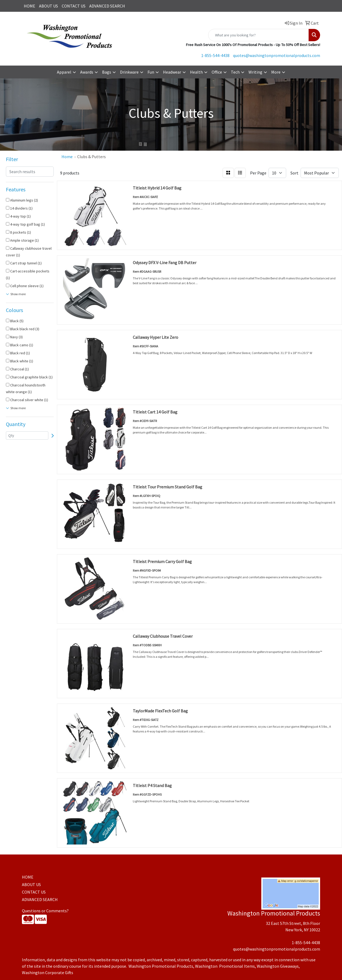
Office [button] (217, 72)
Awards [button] (87, 72)
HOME (30, 6)
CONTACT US (74, 6)
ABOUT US (48, 6)
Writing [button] (255, 72)
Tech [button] (235, 72)
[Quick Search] (259, 35)
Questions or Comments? (45, 911)
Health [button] (196, 72)
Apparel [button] (64, 72)
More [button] (276, 72)
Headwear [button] (172, 72)
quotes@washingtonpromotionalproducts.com (277, 55)
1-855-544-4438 (215, 55)
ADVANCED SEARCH (107, 6)
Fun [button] (151, 72)
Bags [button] (107, 72)
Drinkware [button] (129, 72)
